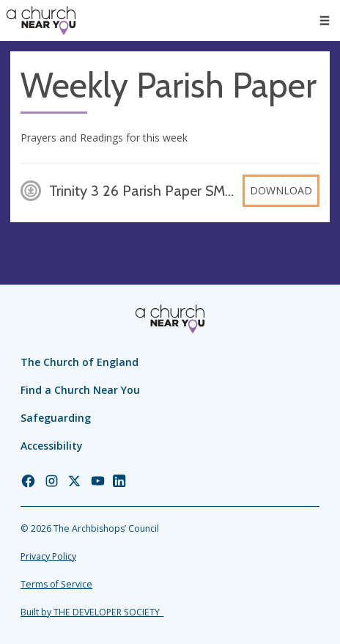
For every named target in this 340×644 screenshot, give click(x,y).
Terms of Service (56, 584)
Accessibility (52, 446)
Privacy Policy (48, 556)
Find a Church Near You (80, 390)
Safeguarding (56, 418)
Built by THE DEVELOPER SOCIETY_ (92, 612)
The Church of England (80, 362)
